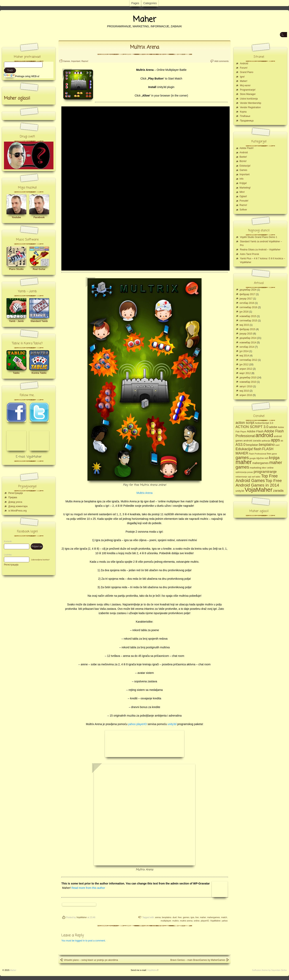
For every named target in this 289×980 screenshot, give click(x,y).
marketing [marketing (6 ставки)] (256, 468)
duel (175, 917)
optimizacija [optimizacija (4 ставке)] (241, 472)
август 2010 (246, 386)
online (197, 921)
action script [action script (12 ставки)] (245, 423)
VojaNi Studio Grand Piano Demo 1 (259, 237)
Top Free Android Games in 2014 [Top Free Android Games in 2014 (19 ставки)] (259, 483)
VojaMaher (82, 917)
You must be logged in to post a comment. (84, 941)
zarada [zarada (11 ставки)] (278, 490)
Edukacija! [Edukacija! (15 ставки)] (244, 449)
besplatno (167, 917)
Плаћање (245, 116)
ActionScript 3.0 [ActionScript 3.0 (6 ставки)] (264, 423)
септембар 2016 (248, 307)
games (186, 917)
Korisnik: (7, 541)
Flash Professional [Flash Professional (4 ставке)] (258, 454)
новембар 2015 (248, 316)
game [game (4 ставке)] (274, 454)
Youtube (16, 217)
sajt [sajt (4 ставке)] (249, 477)
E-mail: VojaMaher (29, 457)
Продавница (247, 121)
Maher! (244, 81)
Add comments (222, 61)
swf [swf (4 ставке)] (253, 477)
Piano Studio (16, 269)
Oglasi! (243, 196)
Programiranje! (248, 90)
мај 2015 (244, 325)
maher (203, 917)
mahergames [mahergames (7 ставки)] (260, 463)
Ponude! (244, 201)
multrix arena (186, 921)
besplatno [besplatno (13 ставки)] (267, 445)
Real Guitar (39, 269)
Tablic (16, 373)
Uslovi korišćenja (249, 99)
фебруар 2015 (247, 329)
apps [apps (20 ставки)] (275, 440)
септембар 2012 (248, 360)
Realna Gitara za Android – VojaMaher (260, 250)
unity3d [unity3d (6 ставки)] (240, 491)
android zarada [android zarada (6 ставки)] (252, 441)
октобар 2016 (247, 303)
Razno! (85, 61)
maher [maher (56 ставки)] (244, 462)
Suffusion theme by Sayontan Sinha (269, 970)
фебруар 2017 (247, 294)
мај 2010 (244, 391)
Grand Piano (247, 72)
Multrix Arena (145, 47)
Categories (150, 3)
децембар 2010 (248, 378)
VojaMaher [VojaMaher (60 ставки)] (259, 490)
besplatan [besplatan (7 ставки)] (252, 445)
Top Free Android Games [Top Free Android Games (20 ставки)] (257, 478)
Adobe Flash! (247, 148)
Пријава (13, 497)
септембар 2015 (248, 321)
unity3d (172, 724)
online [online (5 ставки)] (270, 468)
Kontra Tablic (39, 373)
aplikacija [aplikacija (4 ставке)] (266, 441)
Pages (135, 3)
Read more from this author (88, 888)
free (180, 917)
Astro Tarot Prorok (249, 254)
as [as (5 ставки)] (282, 441)
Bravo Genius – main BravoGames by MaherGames (200, 960)
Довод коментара (18, 506)
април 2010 (246, 395)
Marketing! (245, 188)
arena (158, 917)
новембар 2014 (248, 343)
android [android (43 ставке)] (264, 435)
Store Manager (248, 94)
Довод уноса (15, 502)
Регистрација (16, 493)
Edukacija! (245, 166)
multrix (176, 921)
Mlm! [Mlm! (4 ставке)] (264, 468)
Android (244, 63)
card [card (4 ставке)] (277, 445)
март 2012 (245, 373)
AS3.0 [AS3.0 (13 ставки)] (241, 445)
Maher (144, 20)
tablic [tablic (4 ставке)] (258, 477)
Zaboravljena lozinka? (40, 560)
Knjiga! (243, 183)
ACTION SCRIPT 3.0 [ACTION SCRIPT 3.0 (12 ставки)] (252, 427)
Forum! (244, 68)
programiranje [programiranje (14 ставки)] (265, 472)
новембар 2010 (248, 382)
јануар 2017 (246, 299)
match (224, 917)
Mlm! (242, 192)
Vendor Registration (250, 107)
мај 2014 (244, 356)
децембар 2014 (248, 338)
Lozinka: (7, 555)
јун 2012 (244, 365)
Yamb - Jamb (16, 321)
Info (241, 179)
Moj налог (245, 85)
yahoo (225, 921)
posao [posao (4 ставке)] (250, 472)
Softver (243, 210)
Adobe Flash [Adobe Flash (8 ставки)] (255, 431)
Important (76, 61)
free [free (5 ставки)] (269, 454)
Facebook (39, 217)
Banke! (243, 157)
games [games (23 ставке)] (242, 458)
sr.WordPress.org (17, 511)
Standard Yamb (39, 321)
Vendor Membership (250, 103)
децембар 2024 (248, 290)
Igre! (242, 77)
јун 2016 (244, 312)
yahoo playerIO (137, 724)
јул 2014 (244, 351)
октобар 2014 (247, 347)
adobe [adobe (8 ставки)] (273, 427)
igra (192, 917)
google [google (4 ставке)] (253, 458)
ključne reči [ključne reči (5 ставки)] (262, 458)
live (197, 917)
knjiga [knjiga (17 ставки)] (274, 458)
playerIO (205, 921)
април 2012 (246, 369)
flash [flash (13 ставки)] (258, 449)
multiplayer (166, 921)
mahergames (214, 917)
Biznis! (243, 161)
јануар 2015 (246, 334)
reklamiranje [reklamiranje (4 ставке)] (241, 477)
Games (67, 61)
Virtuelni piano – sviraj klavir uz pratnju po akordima (89, 960)
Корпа (243, 112)
